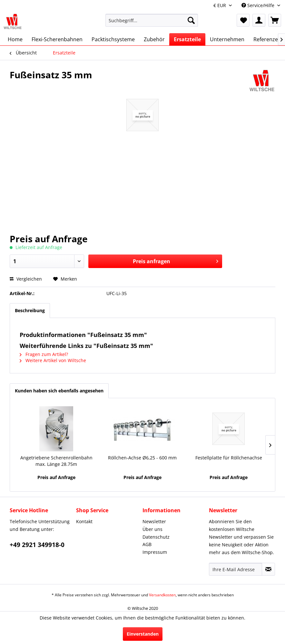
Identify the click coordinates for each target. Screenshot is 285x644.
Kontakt (84, 521)
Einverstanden (143, 634)
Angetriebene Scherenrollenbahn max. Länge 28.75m (56, 461)
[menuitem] (152, 23)
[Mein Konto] (259, 20)
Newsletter (154, 521)
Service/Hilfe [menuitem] (259, 5)
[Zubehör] (154, 39)
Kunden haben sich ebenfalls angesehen (59, 391)
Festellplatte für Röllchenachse (229, 458)
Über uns (152, 529)
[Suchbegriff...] (152, 20)
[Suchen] (191, 20)
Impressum (155, 552)
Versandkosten (162, 595)
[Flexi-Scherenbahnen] (57, 39)
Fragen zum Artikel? (44, 354)
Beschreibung (30, 310)
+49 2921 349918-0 (37, 545)
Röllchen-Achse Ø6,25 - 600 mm (142, 458)
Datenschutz (156, 537)
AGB (147, 544)
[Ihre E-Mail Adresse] (236, 569)
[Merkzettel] (243, 20)
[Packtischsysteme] (113, 39)
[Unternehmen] (227, 39)
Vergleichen (26, 279)
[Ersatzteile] (187, 39)
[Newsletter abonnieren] (268, 569)
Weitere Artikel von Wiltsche (53, 360)
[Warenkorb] (275, 20)
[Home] (15, 39)
